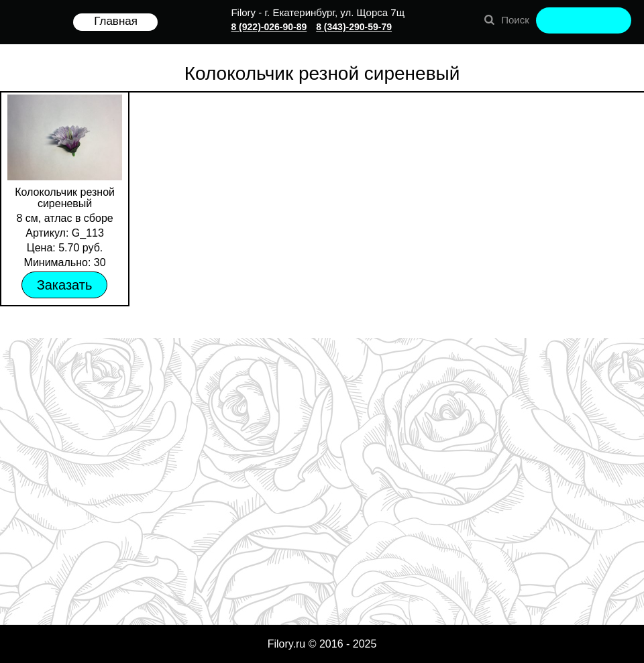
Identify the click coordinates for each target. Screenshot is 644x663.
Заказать (65, 285)
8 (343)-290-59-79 (354, 27)
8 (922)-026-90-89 (269, 27)
